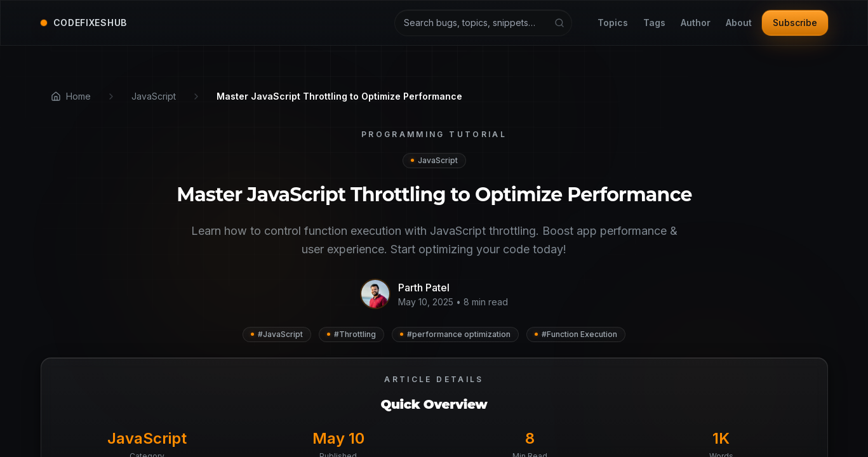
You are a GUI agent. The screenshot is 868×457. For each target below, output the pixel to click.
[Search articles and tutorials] (483, 23)
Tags (654, 23)
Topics (613, 23)
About (739, 23)
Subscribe (795, 23)
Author (696, 23)
